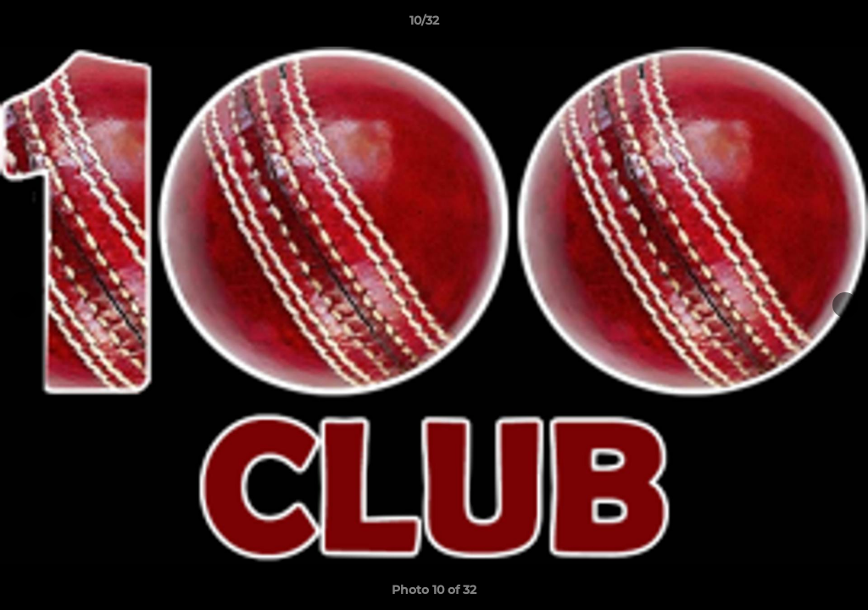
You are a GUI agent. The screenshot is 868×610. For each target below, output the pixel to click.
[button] (797, 25)
